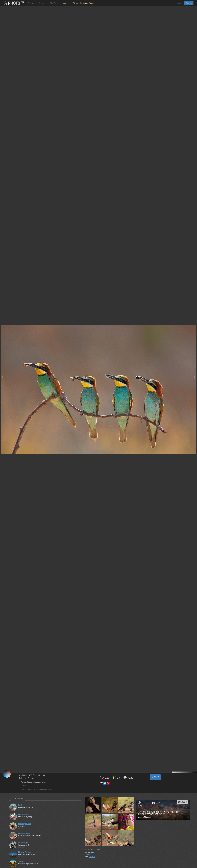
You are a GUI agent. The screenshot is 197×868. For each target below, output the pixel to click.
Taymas (21, 861)
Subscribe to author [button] (155, 777)
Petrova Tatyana (24, 814)
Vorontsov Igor (23, 843)
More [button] (66, 3)
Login (180, 3)
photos (97, 849)
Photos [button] (31, 3)
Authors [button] (43, 3)
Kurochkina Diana (24, 833)
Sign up (189, 3)
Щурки (24, 786)
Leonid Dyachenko (25, 824)
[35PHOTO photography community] (14, 3)
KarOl (20, 805)
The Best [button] (55, 3)
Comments (18, 798)
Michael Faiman (27, 778)
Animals (88, 854)
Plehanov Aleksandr (25, 852)
